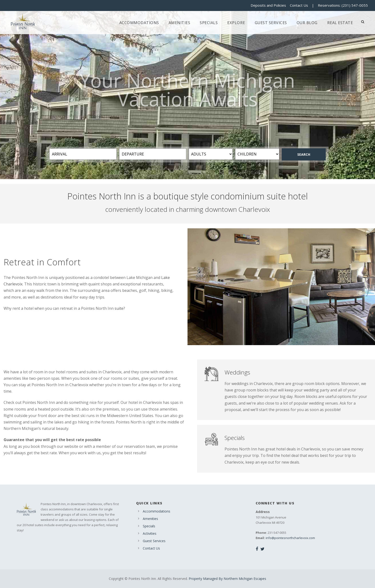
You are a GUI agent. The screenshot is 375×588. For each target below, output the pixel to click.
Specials (209, 23)
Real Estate (340, 23)
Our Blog (307, 23)
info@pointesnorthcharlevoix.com (290, 538)
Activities (150, 533)
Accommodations (139, 23)
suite (119, 308)
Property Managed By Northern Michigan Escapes (227, 579)
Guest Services (271, 23)
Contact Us (299, 5)
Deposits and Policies (268, 5)
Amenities (179, 23)
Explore (236, 23)
